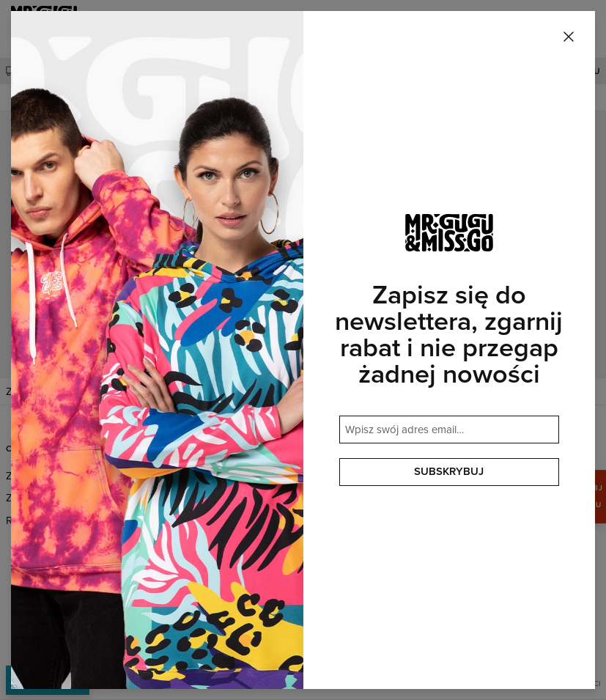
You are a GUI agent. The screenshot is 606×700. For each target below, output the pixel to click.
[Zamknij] (569, 37)
